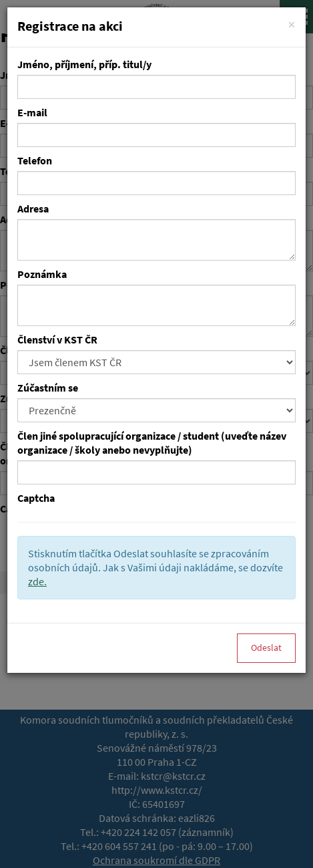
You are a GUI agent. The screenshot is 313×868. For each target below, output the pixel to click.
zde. (37, 582)
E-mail (32, 113)
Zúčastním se (48, 388)
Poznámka (42, 274)
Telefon (35, 161)
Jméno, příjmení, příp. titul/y (84, 64)
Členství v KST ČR (57, 340)
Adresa (33, 209)
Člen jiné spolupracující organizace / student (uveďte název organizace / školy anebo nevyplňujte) (152, 443)
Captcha (36, 498)
